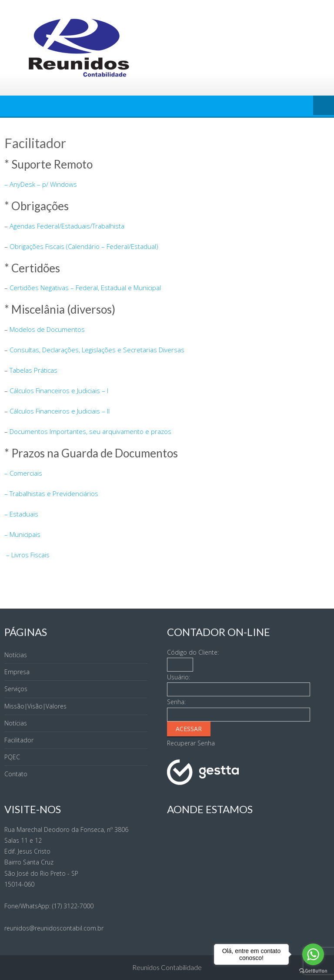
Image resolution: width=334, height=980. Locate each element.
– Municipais (22, 534)
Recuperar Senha (191, 743)
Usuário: (179, 677)
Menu (324, 106)
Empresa (17, 672)
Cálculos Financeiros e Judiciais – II (60, 411)
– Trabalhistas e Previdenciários (51, 493)
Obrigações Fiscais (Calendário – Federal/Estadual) (84, 246)
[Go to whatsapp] (313, 954)
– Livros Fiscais (27, 555)
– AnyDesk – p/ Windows (41, 184)
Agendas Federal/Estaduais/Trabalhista (67, 226)
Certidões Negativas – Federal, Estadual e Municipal (85, 288)
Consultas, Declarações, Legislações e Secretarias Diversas (97, 350)
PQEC (12, 757)
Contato (16, 774)
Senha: (176, 702)
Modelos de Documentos (47, 329)
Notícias (16, 655)
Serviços (16, 689)
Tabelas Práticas (33, 370)
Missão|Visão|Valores (35, 706)
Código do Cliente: (193, 652)
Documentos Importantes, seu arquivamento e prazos (90, 431)
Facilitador (19, 740)
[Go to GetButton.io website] (313, 971)
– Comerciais (23, 473)
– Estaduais (21, 514)
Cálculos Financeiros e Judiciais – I (59, 391)
